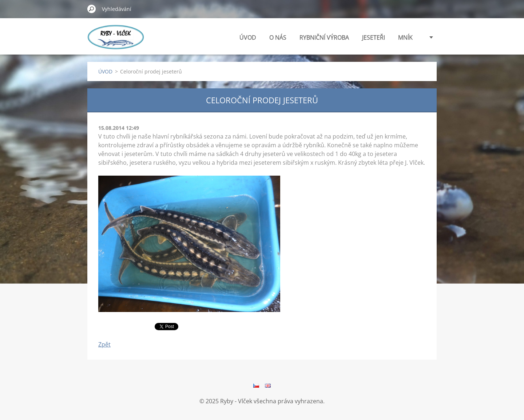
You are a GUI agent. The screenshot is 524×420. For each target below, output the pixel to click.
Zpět (104, 344)
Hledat (92, 9)
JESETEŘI (374, 37)
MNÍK (405, 37)
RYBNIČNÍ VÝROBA (324, 37)
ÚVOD (248, 37)
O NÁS (278, 37)
